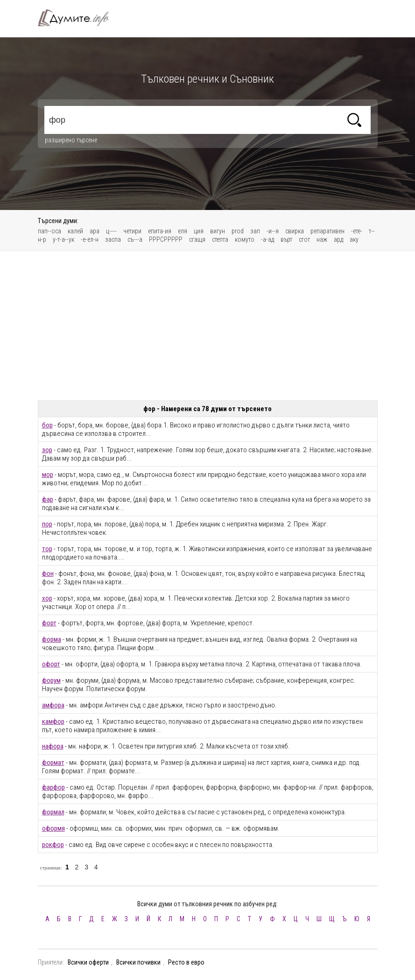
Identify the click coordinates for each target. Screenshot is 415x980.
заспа (113, 239)
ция (199, 231)
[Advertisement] (208, 326)
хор (47, 598)
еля (183, 231)
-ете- (357, 231)
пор (47, 524)
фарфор (53, 787)
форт (49, 623)
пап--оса (49, 231)
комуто (245, 239)
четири (132, 231)
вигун (218, 231)
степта (220, 239)
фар (48, 499)
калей (75, 231)
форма (52, 639)
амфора (53, 705)
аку (354, 239)
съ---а (135, 239)
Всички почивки (138, 962)
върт (286, 239)
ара (95, 231)
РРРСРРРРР (166, 239)
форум (51, 680)
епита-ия (160, 231)
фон (48, 574)
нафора (53, 746)
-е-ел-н (90, 239)
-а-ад (267, 239)
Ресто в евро (186, 962)
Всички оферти (88, 962)
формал (53, 812)
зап (255, 231)
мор (48, 475)
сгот (304, 239)
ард (338, 239)
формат (53, 763)
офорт (51, 664)
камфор (53, 721)
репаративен (327, 231)
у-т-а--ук (63, 239)
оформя (53, 828)
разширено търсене (71, 140)
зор (47, 450)
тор (47, 549)
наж (322, 239)
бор (47, 425)
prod (238, 231)
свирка (295, 231)
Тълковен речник (79, 18)
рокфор (53, 845)
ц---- (111, 231)
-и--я (273, 231)
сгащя (197, 239)
